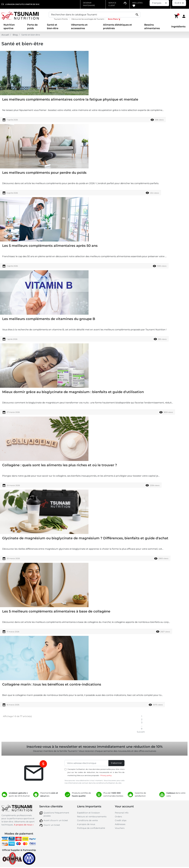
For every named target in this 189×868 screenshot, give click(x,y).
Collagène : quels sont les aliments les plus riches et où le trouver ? (60, 465)
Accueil (5, 35)
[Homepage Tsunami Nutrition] (24, 16)
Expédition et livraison (88, 813)
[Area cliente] (184, 16)
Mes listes (137, 4)
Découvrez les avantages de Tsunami (88, 19)
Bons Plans (114, 19)
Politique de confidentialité (91, 828)
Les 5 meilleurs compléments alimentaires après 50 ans (50, 246)
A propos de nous (86, 824)
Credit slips (121, 820)
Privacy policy (106, 775)
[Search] (94, 15)
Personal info (122, 813)
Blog (15, 35)
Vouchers (120, 828)
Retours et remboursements (92, 817)
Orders (118, 817)
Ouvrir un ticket (52, 825)
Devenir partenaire (89, 4)
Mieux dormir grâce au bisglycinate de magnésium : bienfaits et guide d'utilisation (73, 392)
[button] (176, 16)
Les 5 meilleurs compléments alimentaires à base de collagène (56, 611)
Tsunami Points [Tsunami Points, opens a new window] (61, 19)
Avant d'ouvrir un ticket (56, 820)
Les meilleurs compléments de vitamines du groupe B (49, 319)
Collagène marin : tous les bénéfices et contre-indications (52, 684)
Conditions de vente (87, 820)
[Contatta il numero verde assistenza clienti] (118, 4)
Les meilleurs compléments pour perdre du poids (44, 173)
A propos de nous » (24, 825)
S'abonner (116, 763)
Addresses (120, 824)
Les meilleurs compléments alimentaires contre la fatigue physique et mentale (70, 99)
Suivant (142, 732)
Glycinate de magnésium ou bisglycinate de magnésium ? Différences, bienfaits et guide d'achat (85, 538)
